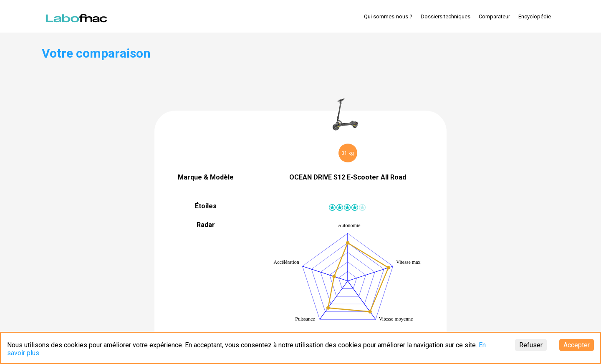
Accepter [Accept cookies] (577, 345)
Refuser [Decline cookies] (531, 345)
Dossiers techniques (446, 16)
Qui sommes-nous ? (388, 16)
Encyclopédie (535, 16)
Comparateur (494, 16)
